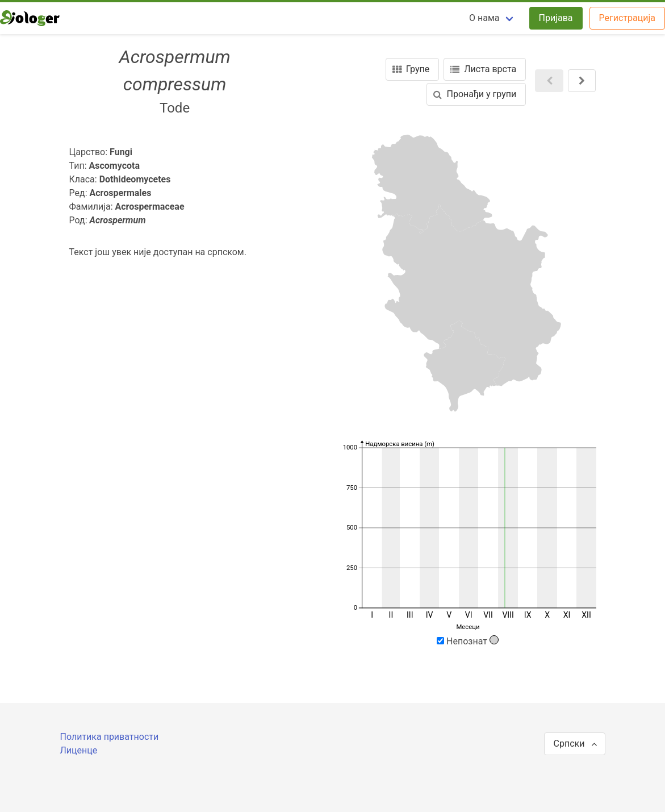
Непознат (468, 641)
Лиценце (79, 750)
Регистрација (627, 18)
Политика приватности (110, 737)
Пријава (556, 18)
